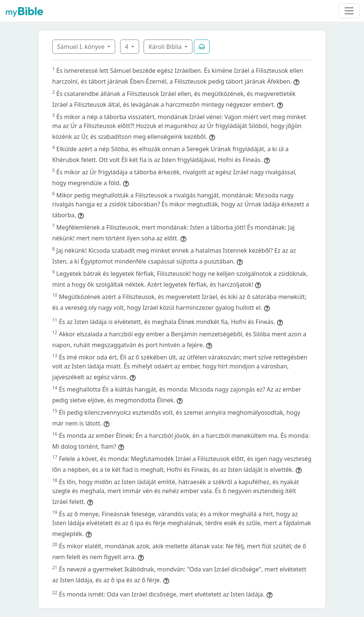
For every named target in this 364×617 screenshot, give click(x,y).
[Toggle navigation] (349, 11)
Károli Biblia (166, 47)
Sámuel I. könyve (81, 47)
